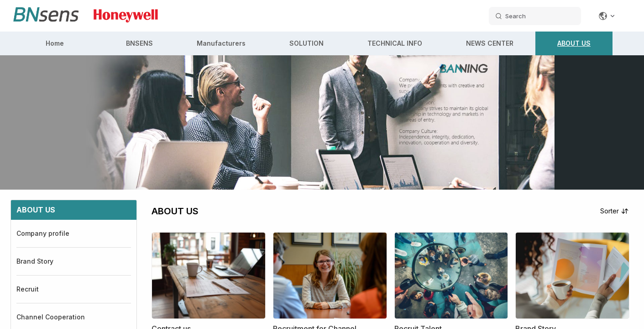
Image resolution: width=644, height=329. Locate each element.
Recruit (28, 289)
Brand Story (35, 261)
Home (55, 43)
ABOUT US (574, 43)
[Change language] (607, 16)
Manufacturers (221, 43)
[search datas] (535, 16)
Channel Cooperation (51, 317)
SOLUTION (306, 43)
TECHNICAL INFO (395, 43)
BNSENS (139, 43)
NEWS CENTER (490, 43)
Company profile (43, 233)
